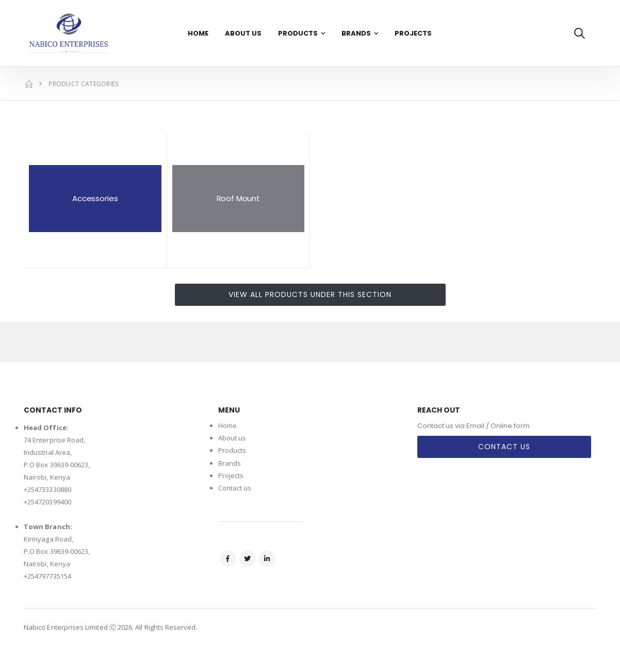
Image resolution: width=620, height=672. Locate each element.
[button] (580, 33)
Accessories (95, 198)
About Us (243, 33)
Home (198, 33)
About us (232, 438)
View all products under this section (310, 294)
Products (298, 33)
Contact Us (504, 447)
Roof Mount (239, 198)
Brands (356, 33)
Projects (413, 33)
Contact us (235, 488)
